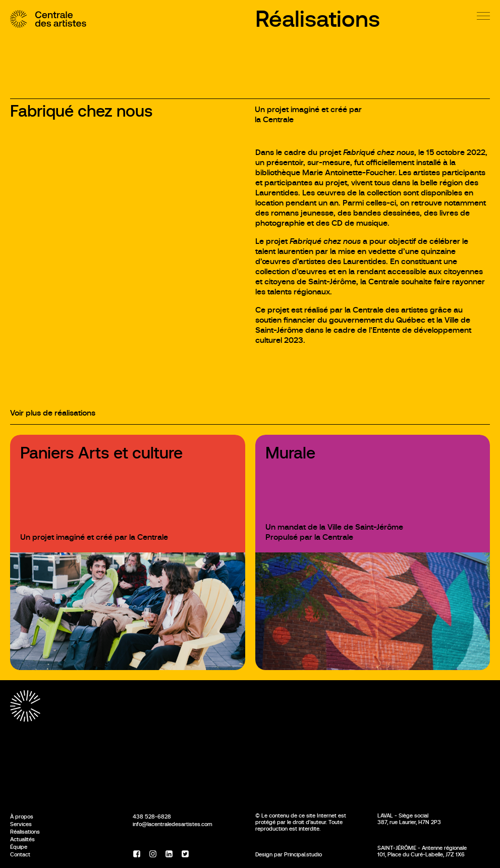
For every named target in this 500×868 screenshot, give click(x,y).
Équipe (19, 847)
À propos (22, 816)
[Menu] (483, 16)
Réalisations (318, 19)
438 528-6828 (152, 816)
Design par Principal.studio (289, 854)
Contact (20, 854)
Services (21, 824)
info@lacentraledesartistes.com (173, 824)
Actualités (22, 839)
